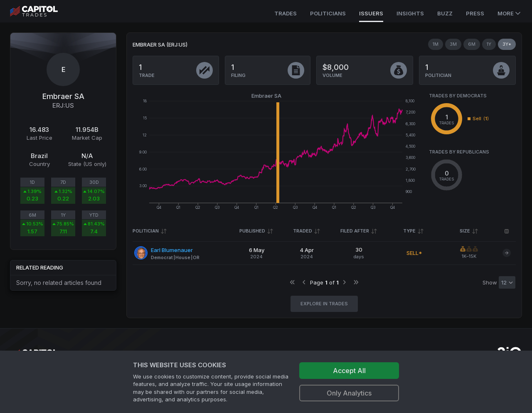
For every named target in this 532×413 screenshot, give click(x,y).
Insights (410, 13)
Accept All (349, 371)
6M (472, 44)
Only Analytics (349, 393)
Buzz (445, 13)
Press (475, 13)
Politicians (328, 13)
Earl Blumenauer (172, 250)
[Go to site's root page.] (43, 11)
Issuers (371, 13)
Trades (286, 13)
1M (436, 44)
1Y (489, 44)
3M (453, 44)
